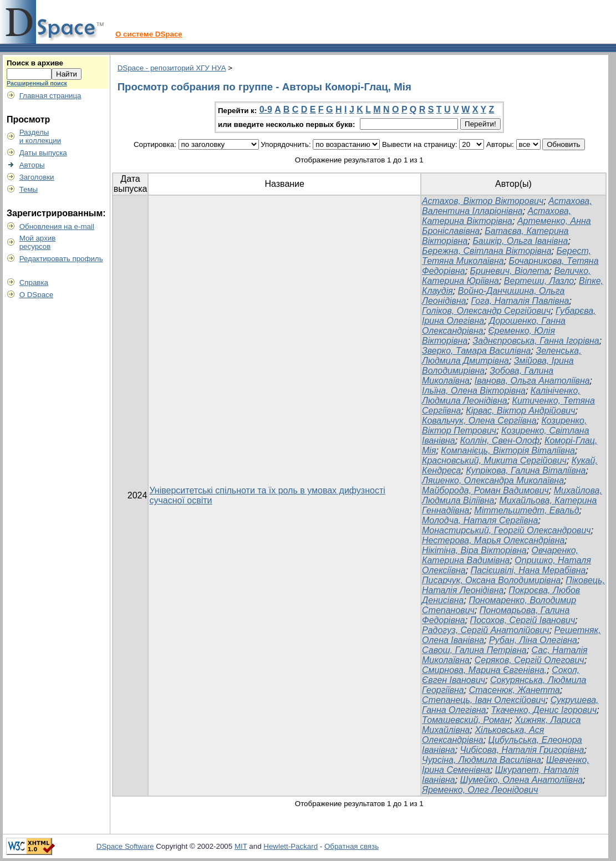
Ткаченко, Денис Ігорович (544, 710)
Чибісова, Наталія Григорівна (522, 750)
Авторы (32, 165)
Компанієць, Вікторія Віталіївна (508, 450)
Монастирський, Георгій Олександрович (506, 530)
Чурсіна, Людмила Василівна (482, 760)
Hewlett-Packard (291, 846)
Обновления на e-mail (57, 226)
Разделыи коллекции (40, 136)
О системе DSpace (149, 34)
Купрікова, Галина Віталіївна (526, 470)
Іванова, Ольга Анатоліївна (532, 381)
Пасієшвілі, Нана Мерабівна (528, 570)
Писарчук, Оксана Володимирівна (491, 580)
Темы (29, 189)
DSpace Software (125, 846)
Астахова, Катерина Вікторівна (497, 216)
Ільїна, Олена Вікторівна (474, 391)
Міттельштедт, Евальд (526, 510)
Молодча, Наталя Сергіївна (480, 520)
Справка (34, 282)
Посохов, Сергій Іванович (523, 620)
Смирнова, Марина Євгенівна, (484, 670)
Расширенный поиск (37, 83)
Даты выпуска (43, 153)
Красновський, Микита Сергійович (494, 460)
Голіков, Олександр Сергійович (486, 311)
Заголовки (37, 177)
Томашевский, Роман (466, 720)
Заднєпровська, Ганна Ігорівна (536, 341)
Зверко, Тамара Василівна (477, 351)
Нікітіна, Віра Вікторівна (474, 550)
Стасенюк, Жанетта (515, 690)
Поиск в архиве (35, 63)
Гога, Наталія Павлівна (520, 301)
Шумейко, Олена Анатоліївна (521, 780)
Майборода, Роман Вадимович (485, 490)
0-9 (266, 109)
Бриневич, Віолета (510, 271)
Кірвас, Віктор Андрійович (520, 411)
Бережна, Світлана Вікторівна (487, 251)
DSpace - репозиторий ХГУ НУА (172, 68)
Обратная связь (352, 846)
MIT (241, 846)
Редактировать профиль (61, 259)
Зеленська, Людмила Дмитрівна (502, 356)
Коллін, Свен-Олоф (500, 440)
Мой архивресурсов (38, 242)
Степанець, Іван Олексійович (484, 700)
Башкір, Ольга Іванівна (520, 241)
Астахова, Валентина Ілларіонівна (507, 206)
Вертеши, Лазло (539, 281)
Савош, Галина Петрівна (474, 650)
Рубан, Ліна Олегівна (533, 640)
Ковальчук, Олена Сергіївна (479, 421)
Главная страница (50, 96)
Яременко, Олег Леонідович (480, 790)
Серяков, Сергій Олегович (530, 660)
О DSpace (37, 295)
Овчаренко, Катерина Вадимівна (500, 555)
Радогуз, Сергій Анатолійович (486, 630)
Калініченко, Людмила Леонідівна (501, 396)
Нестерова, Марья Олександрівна (493, 540)
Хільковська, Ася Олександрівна (483, 735)
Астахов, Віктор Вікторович (483, 201)
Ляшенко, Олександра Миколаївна (493, 480)
